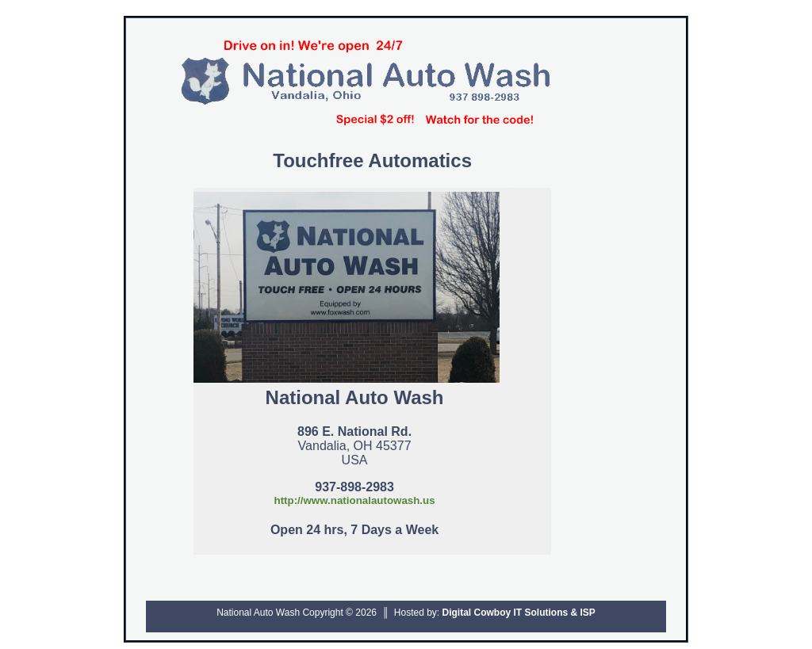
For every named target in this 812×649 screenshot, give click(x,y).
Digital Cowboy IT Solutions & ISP (519, 613)
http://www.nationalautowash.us (354, 500)
